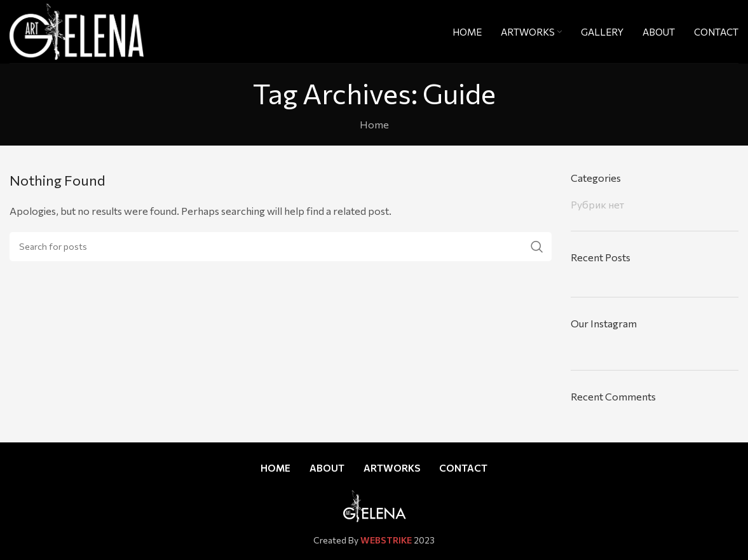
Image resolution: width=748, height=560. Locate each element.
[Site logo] (77, 30)
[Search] (281, 247)
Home (374, 124)
